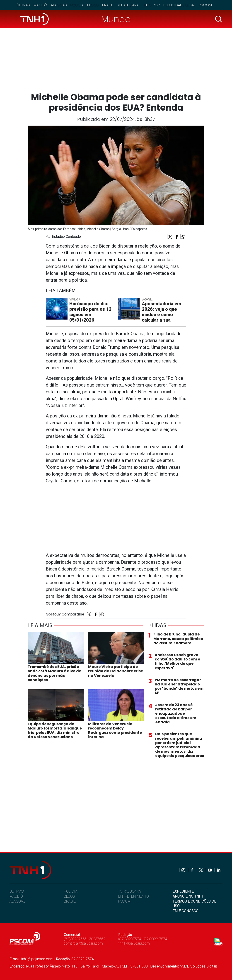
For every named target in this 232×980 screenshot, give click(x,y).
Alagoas (59, 5)
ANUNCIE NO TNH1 (188, 896)
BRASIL (70, 901)
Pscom (205, 5)
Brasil (107, 5)
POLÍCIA (71, 891)
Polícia (77, 5)
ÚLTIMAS (17, 891)
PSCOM (124, 901)
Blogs (93, 5)
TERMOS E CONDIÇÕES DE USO (194, 903)
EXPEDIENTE (183, 891)
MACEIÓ (16, 896)
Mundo (116, 19)
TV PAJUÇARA (130, 891)
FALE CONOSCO (186, 911)
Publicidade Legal (179, 5)
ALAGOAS (17, 901)
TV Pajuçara (127, 5)
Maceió (40, 5)
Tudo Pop (151, 5)
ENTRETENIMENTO (134, 896)
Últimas (23, 5)
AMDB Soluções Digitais (199, 966)
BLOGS (69, 896)
